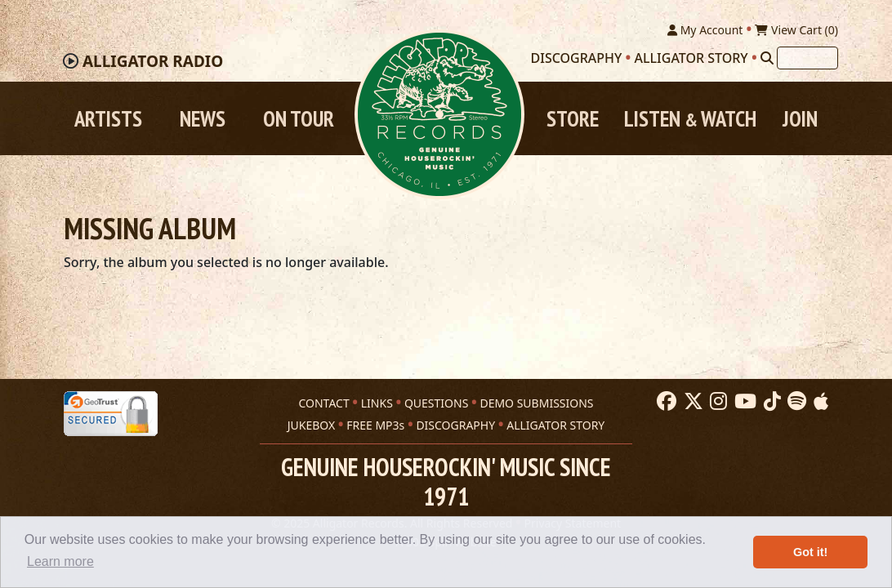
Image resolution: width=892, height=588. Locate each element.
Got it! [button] (810, 552)
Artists (108, 118)
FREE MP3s (375, 425)
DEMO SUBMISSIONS (536, 403)
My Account (705, 30)
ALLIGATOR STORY (555, 425)
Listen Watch (690, 118)
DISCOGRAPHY (455, 425)
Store (573, 118)
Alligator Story (691, 58)
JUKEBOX (311, 425)
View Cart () (796, 30)
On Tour (299, 118)
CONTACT (323, 403)
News (203, 118)
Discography (577, 58)
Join (800, 118)
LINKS (377, 403)
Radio (153, 61)
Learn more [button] (60, 561)
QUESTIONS (436, 403)
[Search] (767, 58)
